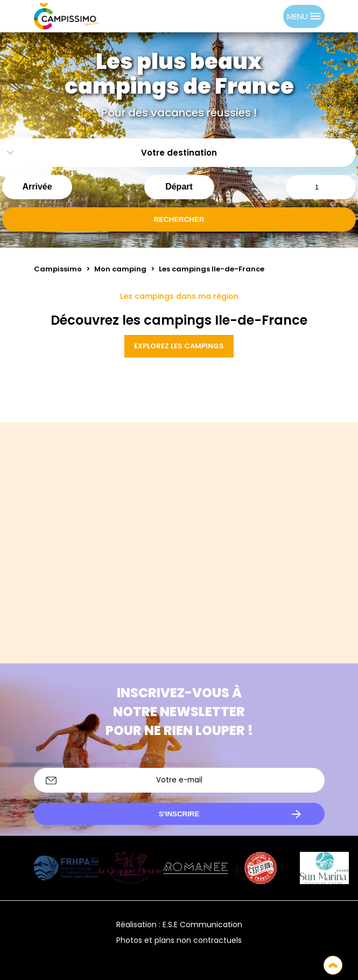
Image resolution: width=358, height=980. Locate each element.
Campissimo (58, 269)
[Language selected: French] (262, 16)
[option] (272, 16)
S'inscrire (179, 814)
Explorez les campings (179, 346)
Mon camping (120, 269)
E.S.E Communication (202, 925)
